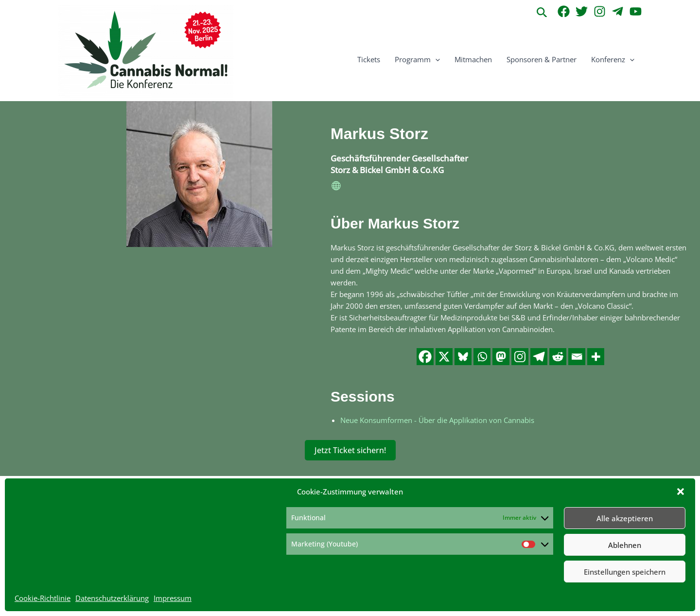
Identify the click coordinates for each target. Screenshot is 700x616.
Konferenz (613, 59)
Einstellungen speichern (625, 572)
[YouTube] (636, 11)
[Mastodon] (501, 357)
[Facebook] (564, 11)
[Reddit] (558, 357)
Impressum (173, 598)
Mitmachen (473, 59)
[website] (336, 187)
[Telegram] (618, 11)
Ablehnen (625, 545)
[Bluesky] (463, 357)
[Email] (577, 357)
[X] (444, 357)
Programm (417, 59)
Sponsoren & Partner (542, 59)
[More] (596, 357)
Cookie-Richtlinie (43, 598)
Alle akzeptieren (625, 518)
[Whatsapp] (482, 357)
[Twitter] (582, 11)
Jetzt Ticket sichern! (350, 450)
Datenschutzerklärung (112, 598)
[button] (681, 492)
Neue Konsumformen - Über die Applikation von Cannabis (437, 420)
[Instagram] (600, 11)
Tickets (369, 59)
